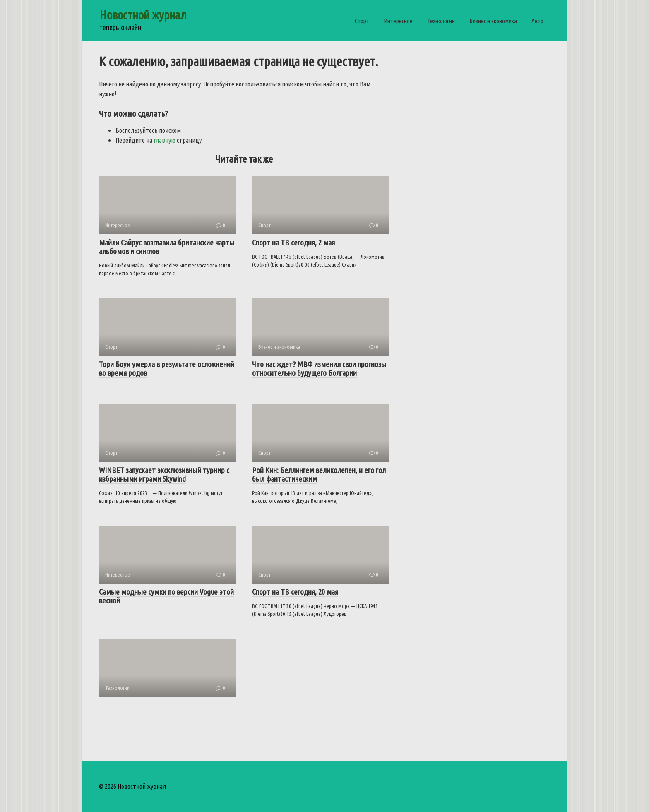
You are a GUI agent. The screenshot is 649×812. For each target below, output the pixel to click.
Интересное (398, 21)
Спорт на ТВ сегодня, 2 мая (293, 243)
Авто (537, 21)
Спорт (362, 21)
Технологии (441, 21)
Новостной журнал (143, 15)
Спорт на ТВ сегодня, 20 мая (295, 592)
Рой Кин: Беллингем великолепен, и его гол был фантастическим (319, 474)
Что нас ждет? (319, 369)
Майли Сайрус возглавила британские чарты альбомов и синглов (167, 247)
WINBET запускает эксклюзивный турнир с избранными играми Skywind (164, 474)
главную (165, 140)
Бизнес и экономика (493, 21)
